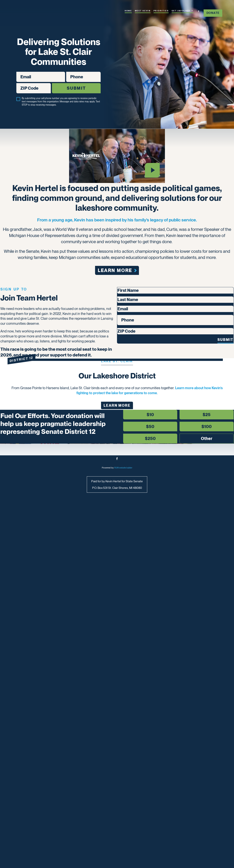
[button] (45, 368)
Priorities (161, 11)
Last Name (126, 429)
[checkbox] (18, 102)
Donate (213, 13)
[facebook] (198, 11)
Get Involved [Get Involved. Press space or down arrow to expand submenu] (183, 11)
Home (128, 11)
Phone (66, 75)
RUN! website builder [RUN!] (123, 827)
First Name (126, 416)
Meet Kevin (143, 11)
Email (16, 75)
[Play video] (152, 185)
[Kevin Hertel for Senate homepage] (34, 16)
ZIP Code (16, 86)
